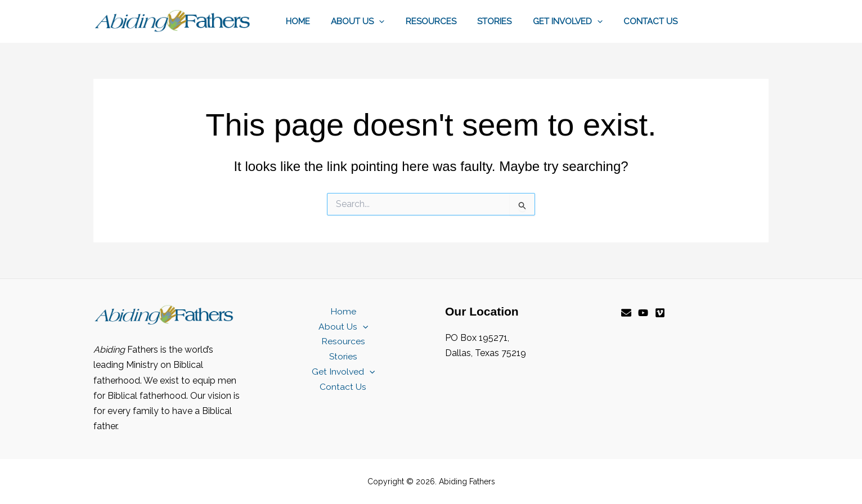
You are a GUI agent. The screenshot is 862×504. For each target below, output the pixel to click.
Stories (505, 21)
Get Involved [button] (574, 21)
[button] (398, 21)
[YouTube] (643, 313)
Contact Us (653, 21)
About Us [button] (377, 21)
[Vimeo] (660, 313)
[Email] (626, 313)
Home (321, 21)
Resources (446, 21)
